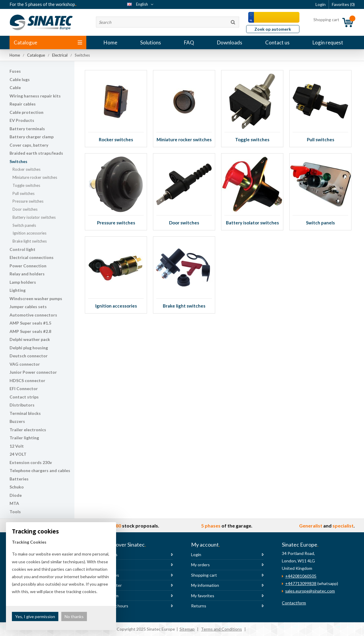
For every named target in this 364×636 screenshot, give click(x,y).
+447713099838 (301, 583)
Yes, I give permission (35, 616)
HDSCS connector (27, 380)
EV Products (22, 120)
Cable (15, 87)
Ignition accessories (29, 233)
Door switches (25, 209)
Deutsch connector (29, 356)
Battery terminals (27, 129)
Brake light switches (30, 241)
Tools (15, 512)
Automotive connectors (33, 315)
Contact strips (24, 397)
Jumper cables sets (28, 307)
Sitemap (187, 629)
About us (109, 554)
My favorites (203, 596)
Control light (22, 249)
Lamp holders (23, 282)
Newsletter (111, 585)
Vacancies (110, 575)
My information (205, 585)
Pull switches (24, 193)
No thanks (74, 616)
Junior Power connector (33, 372)
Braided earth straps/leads (36, 153)
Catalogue (48, 42)
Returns (199, 606)
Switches (18, 161)
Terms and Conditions (221, 629)
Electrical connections (32, 257)
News (106, 565)
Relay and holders (27, 274)
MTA (14, 503)
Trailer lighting (24, 438)
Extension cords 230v (31, 462)
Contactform (294, 603)
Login (196, 554)
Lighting (18, 290)
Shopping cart (204, 575)
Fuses (15, 71)
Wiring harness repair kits (35, 96)
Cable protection (26, 112)
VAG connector (25, 364)
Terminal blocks (25, 413)
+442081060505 (301, 576)
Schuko (17, 487)
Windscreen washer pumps (36, 298)
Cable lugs (20, 79)
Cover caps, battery (29, 145)
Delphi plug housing (29, 348)
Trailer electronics (28, 430)
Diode (16, 495)
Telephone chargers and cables (40, 470)
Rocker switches (26, 169)
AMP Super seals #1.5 (30, 323)
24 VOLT (18, 454)
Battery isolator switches (34, 217)
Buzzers (17, 421)
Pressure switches (28, 201)
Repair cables (23, 104)
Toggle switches (26, 185)
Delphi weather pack (30, 339)
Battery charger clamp (32, 137)
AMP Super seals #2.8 (30, 331)
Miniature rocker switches (35, 177)
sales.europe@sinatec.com (310, 591)
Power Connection (28, 266)
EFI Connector (24, 388)
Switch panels (24, 225)
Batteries (19, 479)
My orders (200, 565)
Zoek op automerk (273, 29)
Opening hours (114, 606)
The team (109, 596)
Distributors (22, 405)
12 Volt (17, 446)
